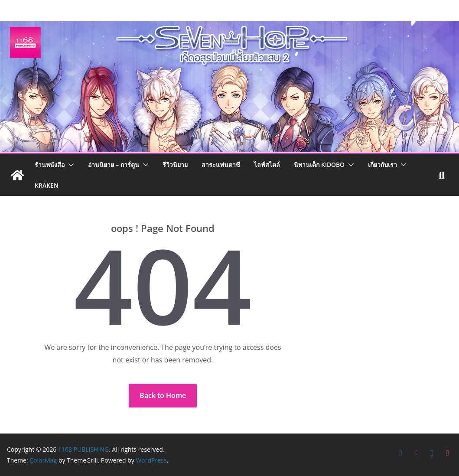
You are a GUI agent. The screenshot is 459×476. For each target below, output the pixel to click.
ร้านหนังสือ (50, 165)
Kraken (47, 185)
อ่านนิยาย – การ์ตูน (114, 165)
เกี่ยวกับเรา (382, 165)
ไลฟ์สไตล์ (267, 165)
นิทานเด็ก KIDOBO (319, 165)
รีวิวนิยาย (175, 165)
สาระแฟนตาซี (221, 165)
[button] (69, 165)
